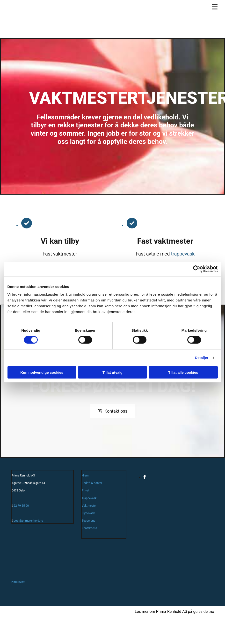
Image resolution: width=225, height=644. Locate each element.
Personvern (18, 582)
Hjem (85, 476)
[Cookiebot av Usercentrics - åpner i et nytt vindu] (197, 269)
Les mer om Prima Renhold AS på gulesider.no (174, 611)
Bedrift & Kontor (92, 483)
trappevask (183, 254)
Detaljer (202, 358)
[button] (112, 411)
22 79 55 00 (21, 506)
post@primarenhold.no (28, 521)
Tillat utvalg (112, 372)
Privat (85, 490)
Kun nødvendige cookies (42, 372)
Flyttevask (88, 513)
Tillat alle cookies (183, 372)
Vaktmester (89, 506)
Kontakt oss (89, 528)
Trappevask (89, 498)
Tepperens (88, 521)
